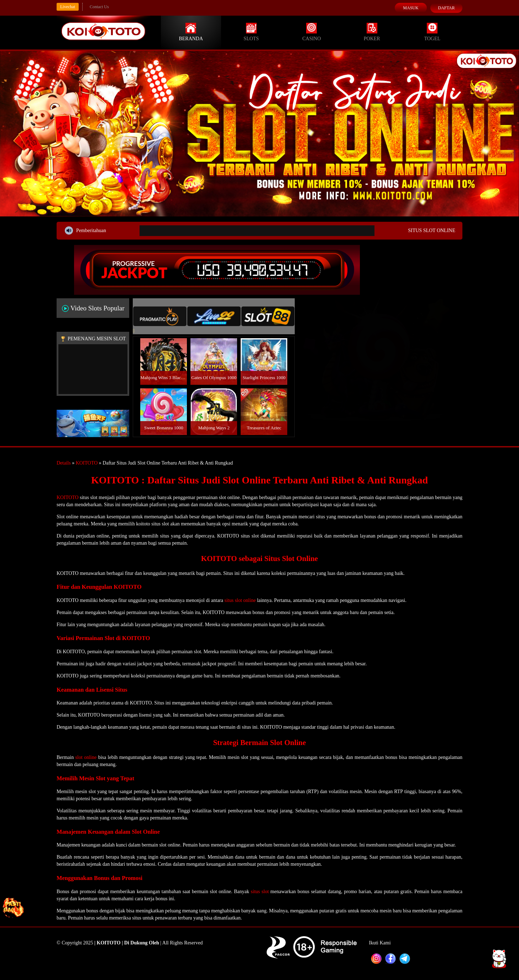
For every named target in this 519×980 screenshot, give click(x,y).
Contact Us (99, 7)
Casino (311, 32)
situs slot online (240, 600)
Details (64, 463)
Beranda (191, 32)
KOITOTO (87, 463)
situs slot (260, 892)
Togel (432, 32)
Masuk (411, 8)
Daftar (446, 8)
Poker (372, 32)
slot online (86, 757)
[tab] (160, 316)
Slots (251, 32)
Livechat (68, 7)
